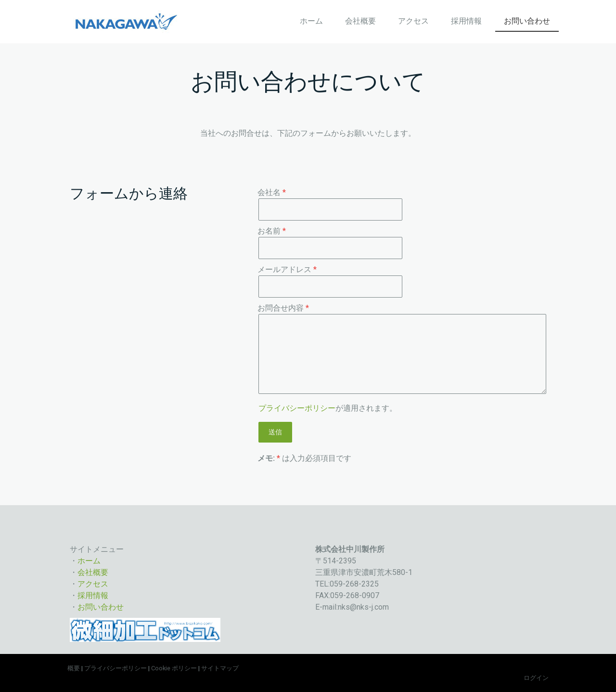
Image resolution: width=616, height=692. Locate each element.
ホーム (311, 21)
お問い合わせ (527, 21)
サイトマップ (220, 668)
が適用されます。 (328, 408)
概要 (74, 668)
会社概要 (360, 21)
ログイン (536, 678)
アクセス (413, 21)
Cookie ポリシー (174, 668)
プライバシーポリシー (297, 408)
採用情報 (466, 21)
